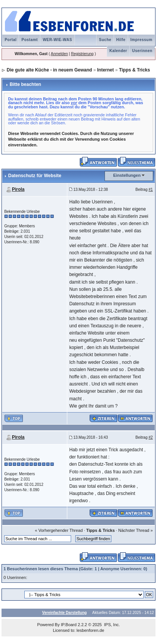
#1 (151, 190)
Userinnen (142, 51)
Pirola (18, 189)
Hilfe (121, 40)
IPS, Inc (112, 625)
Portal (10, 40)
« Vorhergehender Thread (59, 530)
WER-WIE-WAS (57, 40)
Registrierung (82, 54)
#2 (151, 437)
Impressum (141, 40)
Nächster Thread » (136, 530)
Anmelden (59, 54)
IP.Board (69, 625)
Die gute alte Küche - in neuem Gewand (49, 70)
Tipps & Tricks (135, 70)
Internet (106, 70)
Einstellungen (127, 175)
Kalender (118, 51)
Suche (105, 40)
